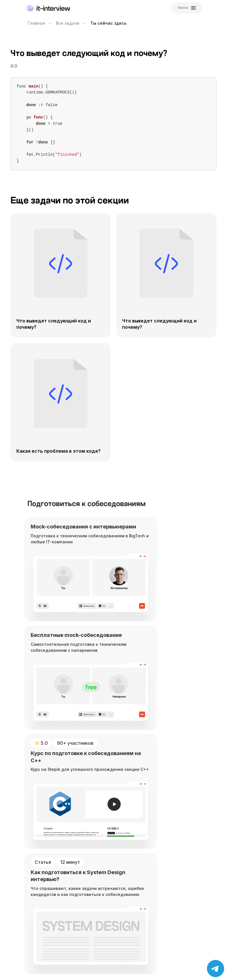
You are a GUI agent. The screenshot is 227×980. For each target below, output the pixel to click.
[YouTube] (38, 785)
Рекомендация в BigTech (59, 880)
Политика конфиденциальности (67, 927)
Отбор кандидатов (53, 903)
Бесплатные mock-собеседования (70, 858)
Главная (36, 23)
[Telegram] (51, 785)
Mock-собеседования (56, 850)
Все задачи (68, 23)
